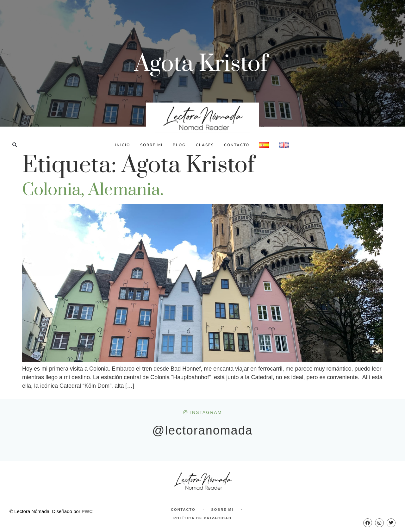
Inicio (123, 145)
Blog (179, 145)
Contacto (237, 145)
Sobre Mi (151, 145)
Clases (205, 145)
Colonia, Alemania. (93, 190)
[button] (15, 145)
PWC (87, 511)
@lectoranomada (202, 430)
